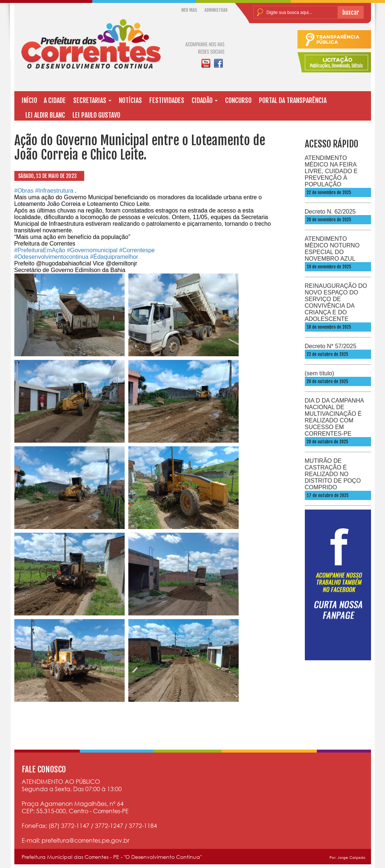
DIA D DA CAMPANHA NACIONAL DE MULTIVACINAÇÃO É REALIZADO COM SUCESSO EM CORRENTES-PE (334, 417)
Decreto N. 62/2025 (330, 212)
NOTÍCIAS (130, 100)
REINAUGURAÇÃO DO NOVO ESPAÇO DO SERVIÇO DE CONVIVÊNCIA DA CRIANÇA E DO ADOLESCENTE (336, 302)
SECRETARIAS (92, 100)
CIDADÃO (205, 100)
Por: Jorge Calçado (347, 857)
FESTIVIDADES (167, 100)
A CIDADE (55, 100)
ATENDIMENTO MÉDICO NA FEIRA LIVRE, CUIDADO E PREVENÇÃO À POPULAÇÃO (331, 171)
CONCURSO (238, 100)
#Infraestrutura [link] (54, 191)
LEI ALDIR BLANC (45, 115)
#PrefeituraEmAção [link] (40, 250)
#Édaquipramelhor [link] (114, 257)
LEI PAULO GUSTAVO (96, 115)
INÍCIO (29, 100)
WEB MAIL (189, 10)
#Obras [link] (24, 191)
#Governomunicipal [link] (92, 250)
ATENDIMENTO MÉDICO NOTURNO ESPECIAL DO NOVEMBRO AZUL (332, 249)
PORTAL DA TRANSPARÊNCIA (293, 100)
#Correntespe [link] (137, 250)
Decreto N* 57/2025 (331, 346)
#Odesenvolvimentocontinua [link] (51, 257)
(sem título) (320, 373)
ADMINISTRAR (216, 10)
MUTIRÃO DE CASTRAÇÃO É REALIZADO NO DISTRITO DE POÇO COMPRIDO (333, 474)
